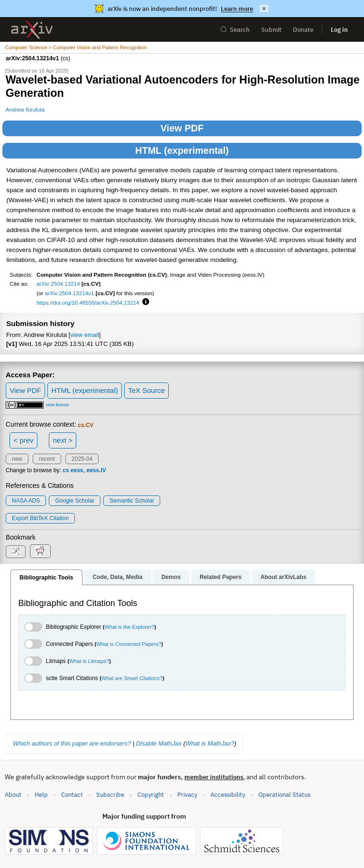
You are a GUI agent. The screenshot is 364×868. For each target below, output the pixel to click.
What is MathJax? (210, 743)
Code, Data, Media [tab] (117, 577)
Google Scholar (75, 501)
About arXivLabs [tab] (283, 577)
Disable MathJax (159, 743)
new (17, 459)
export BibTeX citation (40, 518)
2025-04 (82, 459)
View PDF (182, 128)
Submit (271, 30)
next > (62, 440)
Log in (339, 30)
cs (66, 470)
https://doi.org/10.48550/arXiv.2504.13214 (88, 303)
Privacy (187, 795)
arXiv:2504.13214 (58, 284)
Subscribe (110, 795)
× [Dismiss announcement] (264, 9)
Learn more (237, 9)
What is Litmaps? (89, 661)
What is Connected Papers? (129, 644)
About (13, 795)
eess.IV (96, 470)
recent (47, 459)
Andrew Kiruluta (25, 109)
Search (235, 30)
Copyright (151, 795)
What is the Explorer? (130, 627)
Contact (72, 795)
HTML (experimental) (182, 150)
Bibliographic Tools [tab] (46, 578)
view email (84, 335)
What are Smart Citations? (132, 678)
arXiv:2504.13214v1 (70, 293)
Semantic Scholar (132, 501)
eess (77, 470)
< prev (24, 440)
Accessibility (228, 795)
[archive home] (32, 30)
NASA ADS (26, 501)
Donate (303, 30)
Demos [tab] (171, 577)
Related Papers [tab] (220, 577)
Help (41, 795)
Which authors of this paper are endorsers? (72, 743)
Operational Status (284, 794)
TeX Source (146, 390)
